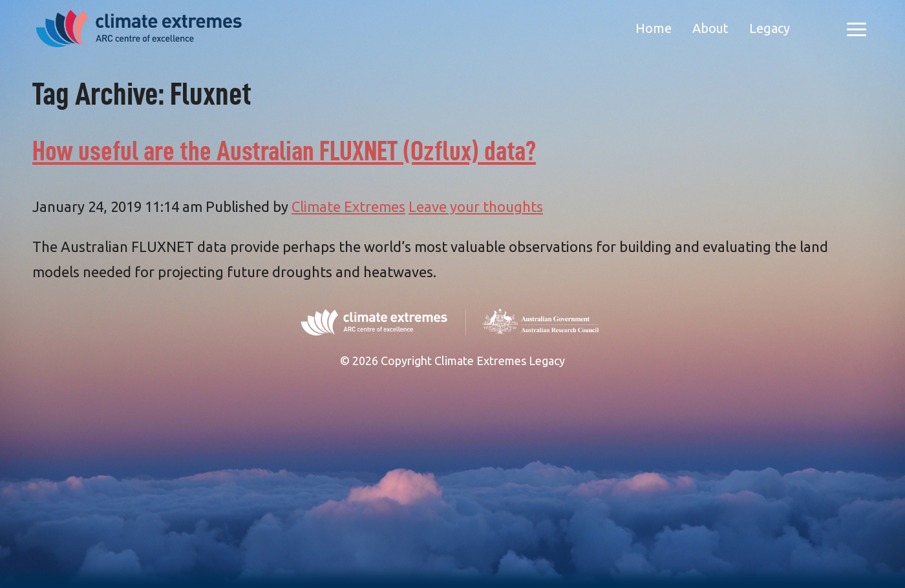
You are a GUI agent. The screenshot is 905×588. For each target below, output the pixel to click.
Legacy (770, 28)
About (710, 28)
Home (654, 28)
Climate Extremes (348, 206)
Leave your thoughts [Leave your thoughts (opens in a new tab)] (476, 206)
